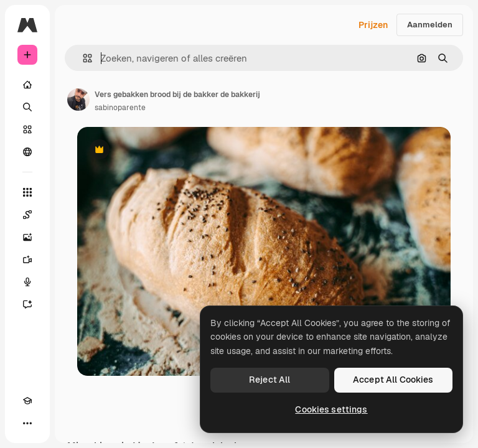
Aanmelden (430, 25)
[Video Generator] (27, 259)
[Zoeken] (27, 107)
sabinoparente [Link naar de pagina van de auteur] (120, 108)
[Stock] (27, 129)
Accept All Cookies (393, 380)
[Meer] (27, 423)
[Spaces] (27, 215)
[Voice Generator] (27, 282)
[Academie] (27, 401)
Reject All (269, 380)
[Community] (27, 152)
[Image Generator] (27, 237)
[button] (82, 58)
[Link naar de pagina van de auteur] (78, 100)
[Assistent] (27, 304)
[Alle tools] (27, 192)
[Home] (27, 85)
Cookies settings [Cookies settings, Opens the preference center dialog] (331, 409)
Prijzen (373, 25)
